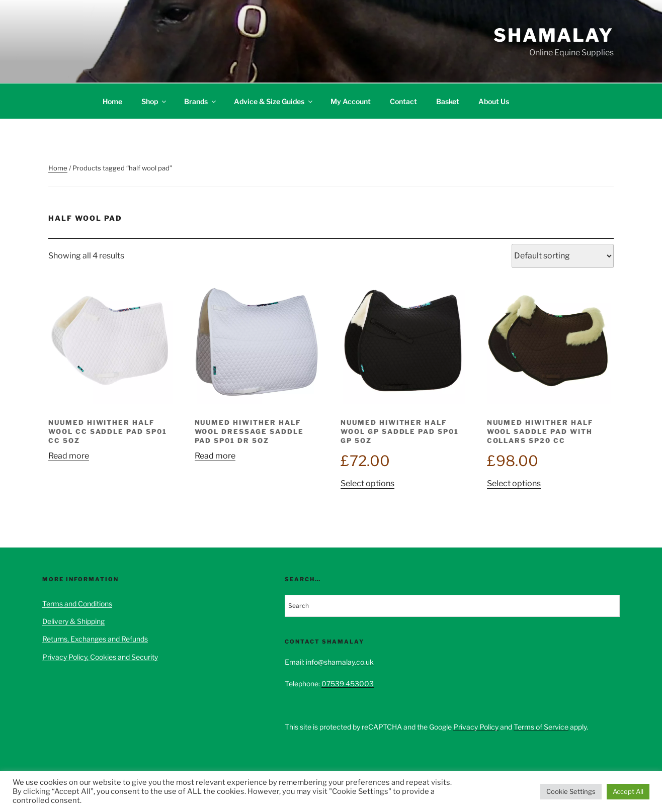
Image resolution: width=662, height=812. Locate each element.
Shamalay (554, 35)
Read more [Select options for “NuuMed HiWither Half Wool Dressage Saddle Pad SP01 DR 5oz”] (215, 456)
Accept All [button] (628, 791)
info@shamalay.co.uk (340, 662)
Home (112, 101)
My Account (351, 101)
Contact (403, 101)
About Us (494, 101)
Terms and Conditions (77, 604)
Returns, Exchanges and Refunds (95, 639)
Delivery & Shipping (73, 621)
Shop (154, 101)
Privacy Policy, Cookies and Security (100, 657)
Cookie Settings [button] (571, 791)
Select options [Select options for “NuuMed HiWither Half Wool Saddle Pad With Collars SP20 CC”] (514, 483)
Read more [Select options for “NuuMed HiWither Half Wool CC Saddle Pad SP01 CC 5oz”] (69, 456)
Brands (201, 101)
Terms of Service (541, 727)
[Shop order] (563, 256)
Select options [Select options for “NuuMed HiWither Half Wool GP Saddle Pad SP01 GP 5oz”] (367, 483)
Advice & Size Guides (274, 101)
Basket (448, 101)
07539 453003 (348, 684)
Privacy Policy (476, 727)
